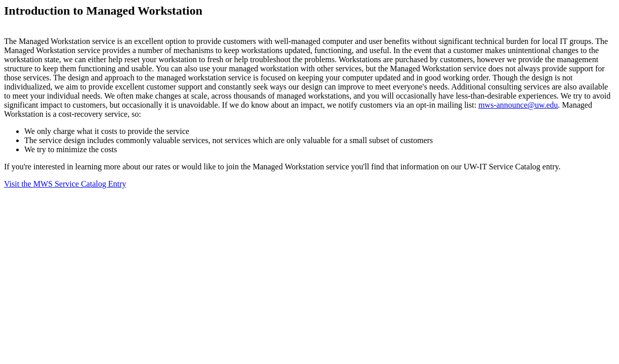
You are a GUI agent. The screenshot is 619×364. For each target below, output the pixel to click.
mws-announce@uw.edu (518, 105)
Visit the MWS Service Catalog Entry (65, 184)
